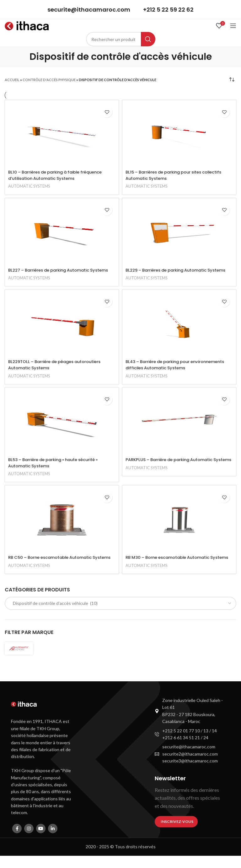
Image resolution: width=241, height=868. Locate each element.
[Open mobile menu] (233, 26)
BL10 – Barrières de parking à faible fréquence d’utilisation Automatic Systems (61, 175)
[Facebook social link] (17, 841)
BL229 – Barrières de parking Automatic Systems (171, 273)
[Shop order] (232, 80)
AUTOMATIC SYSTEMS (31, 186)
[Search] (121, 39)
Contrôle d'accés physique (49, 80)
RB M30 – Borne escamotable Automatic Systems (172, 567)
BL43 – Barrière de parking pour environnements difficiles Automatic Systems (177, 371)
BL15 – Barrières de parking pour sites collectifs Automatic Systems (168, 175)
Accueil (12, 80)
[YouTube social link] (41, 841)
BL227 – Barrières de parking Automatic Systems (54, 273)
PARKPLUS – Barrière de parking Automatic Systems (174, 469)
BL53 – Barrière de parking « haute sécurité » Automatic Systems (59, 469)
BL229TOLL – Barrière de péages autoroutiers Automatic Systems (60, 371)
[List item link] (189, 723)
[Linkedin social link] (53, 841)
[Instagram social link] (29, 841)
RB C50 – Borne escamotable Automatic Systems (54, 567)
